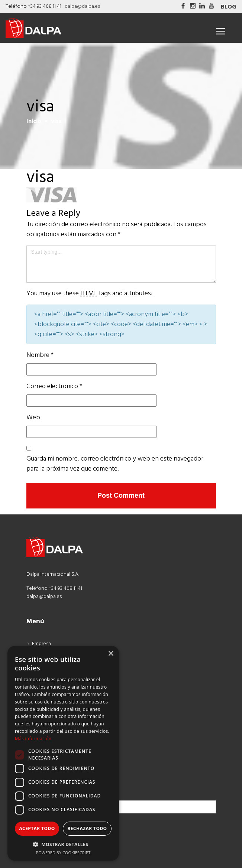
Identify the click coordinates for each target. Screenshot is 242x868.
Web (33, 418)
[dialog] (63, 753)
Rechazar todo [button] (87, 828)
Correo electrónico (54, 386)
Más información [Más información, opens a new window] (33, 739)
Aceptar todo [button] (37, 828)
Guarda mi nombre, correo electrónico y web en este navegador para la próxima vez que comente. (115, 464)
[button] (63, 844)
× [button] (111, 654)
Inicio (34, 121)
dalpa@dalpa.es (82, 6)
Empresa (41, 644)
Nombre (40, 355)
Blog (229, 7)
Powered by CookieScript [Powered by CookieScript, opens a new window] (63, 853)
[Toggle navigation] (220, 31)
